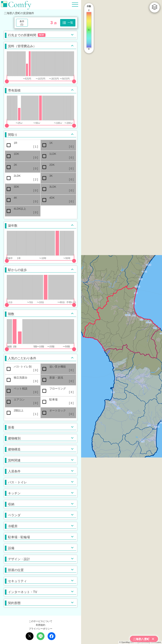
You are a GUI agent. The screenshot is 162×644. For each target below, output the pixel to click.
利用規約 (41, 625)
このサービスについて (41, 621)
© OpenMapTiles (127, 642)
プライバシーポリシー (41, 629)
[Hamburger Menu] (75, 4)
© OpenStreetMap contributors (148, 642)
